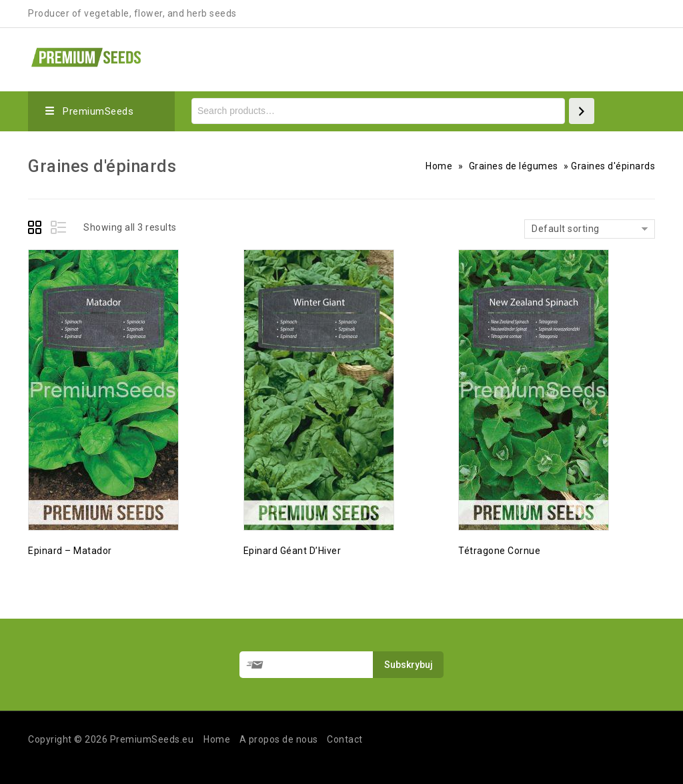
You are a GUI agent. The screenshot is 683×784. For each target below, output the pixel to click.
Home (439, 166)
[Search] (582, 111)
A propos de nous (279, 739)
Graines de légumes (514, 166)
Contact (345, 739)
